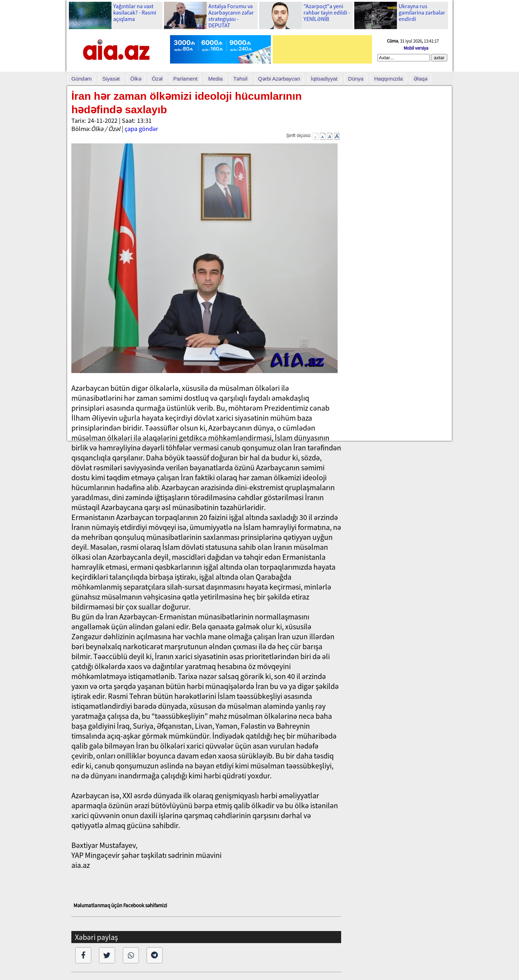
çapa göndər (141, 129)
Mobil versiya (416, 48)
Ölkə (136, 79)
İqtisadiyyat (324, 79)
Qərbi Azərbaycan (279, 79)
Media (215, 79)
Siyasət (111, 79)
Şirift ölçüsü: (299, 135)
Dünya (356, 79)
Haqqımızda (389, 79)
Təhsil (240, 79)
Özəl (157, 79)
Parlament (185, 79)
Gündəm (81, 79)
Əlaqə (420, 79)
